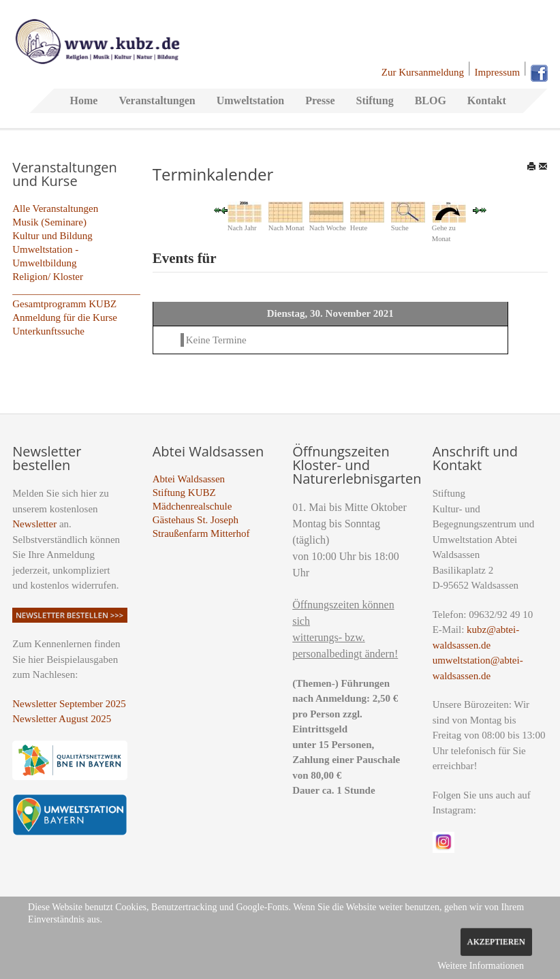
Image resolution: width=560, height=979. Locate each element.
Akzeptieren (496, 942)
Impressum (498, 72)
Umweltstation (251, 100)
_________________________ (76, 290)
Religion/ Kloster (48, 277)
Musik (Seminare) (49, 222)
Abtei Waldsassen (189, 479)
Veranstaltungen (157, 100)
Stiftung (375, 100)
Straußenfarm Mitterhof (201, 533)
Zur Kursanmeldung (423, 72)
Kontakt (487, 100)
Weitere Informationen (481, 966)
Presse (320, 100)
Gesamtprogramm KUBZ (64, 304)
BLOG (431, 100)
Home (84, 100)
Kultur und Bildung (52, 236)
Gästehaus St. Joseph (196, 520)
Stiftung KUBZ (184, 493)
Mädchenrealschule (192, 506)
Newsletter (34, 524)
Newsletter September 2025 (69, 704)
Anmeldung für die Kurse (65, 317)
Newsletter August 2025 (62, 719)
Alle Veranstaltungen (55, 208)
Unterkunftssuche (48, 331)
